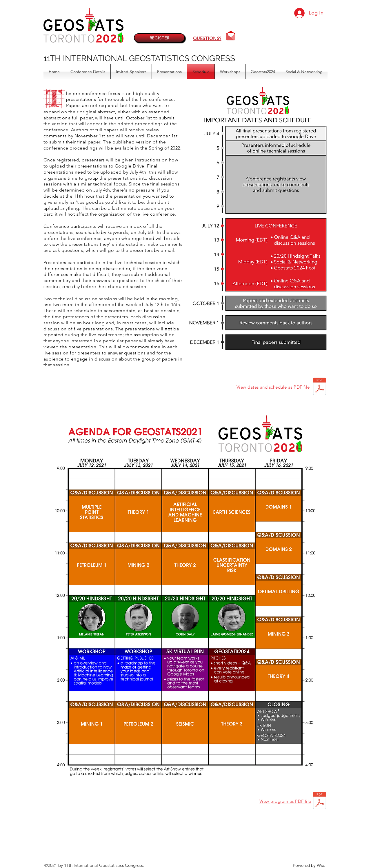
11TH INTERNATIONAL (86, 58)
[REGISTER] (159, 38)
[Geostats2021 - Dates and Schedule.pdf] (320, 387)
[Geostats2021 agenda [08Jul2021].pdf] (320, 801)
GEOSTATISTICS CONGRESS (182, 58)
